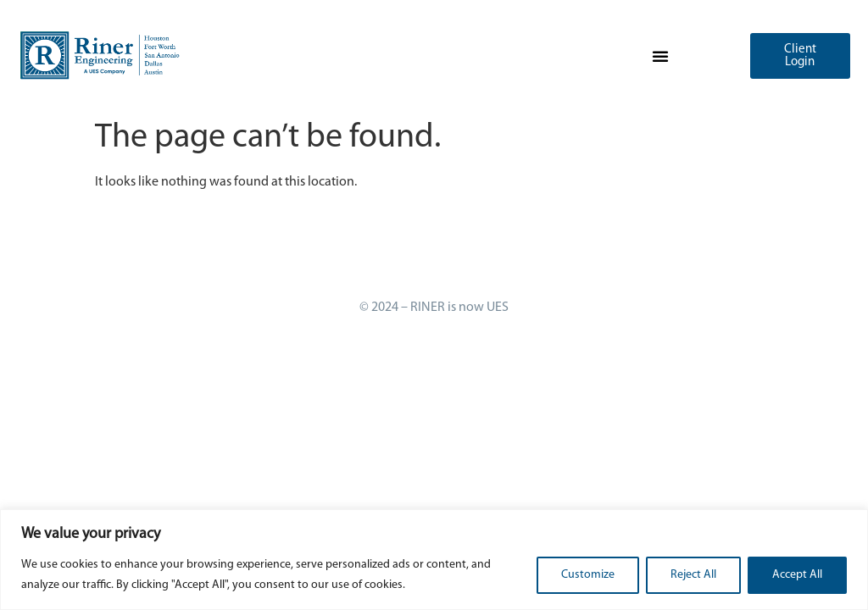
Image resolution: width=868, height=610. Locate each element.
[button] (660, 56)
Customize (588, 575)
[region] (434, 560)
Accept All (797, 575)
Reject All (693, 575)
